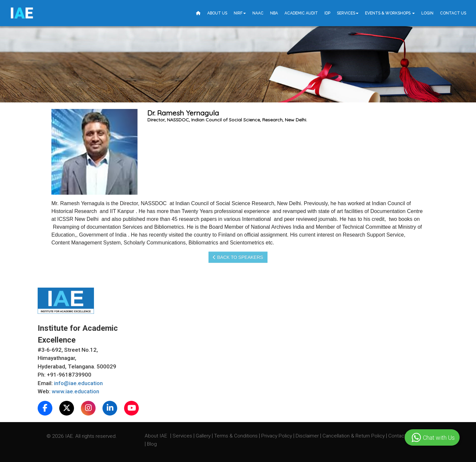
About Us (217, 13)
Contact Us (453, 13)
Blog (152, 444)
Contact (398, 436)
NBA (274, 13)
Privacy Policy (277, 436)
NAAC (258, 13)
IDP (327, 13)
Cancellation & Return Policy (354, 436)
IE (21, 13)
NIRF (240, 13)
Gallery (204, 436)
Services (348, 13)
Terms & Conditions (237, 436)
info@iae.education (78, 383)
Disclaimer (307, 436)
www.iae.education (75, 391)
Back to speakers (238, 257)
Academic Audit (301, 13)
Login (427, 13)
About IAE (156, 436)
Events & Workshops (390, 13)
